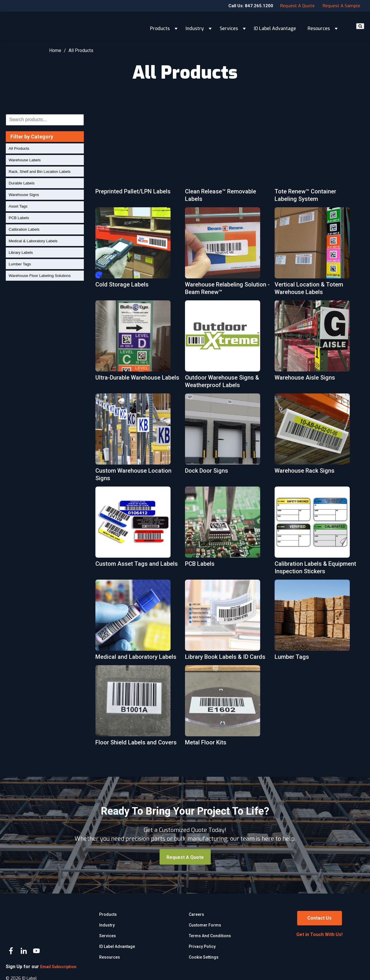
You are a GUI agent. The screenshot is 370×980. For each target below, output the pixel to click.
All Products (19, 148)
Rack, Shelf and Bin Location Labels (40, 172)
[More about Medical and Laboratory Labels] (137, 622)
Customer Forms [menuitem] (205, 925)
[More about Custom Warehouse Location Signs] (137, 440)
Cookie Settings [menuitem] (204, 957)
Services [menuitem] (108, 936)
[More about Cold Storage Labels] (137, 250)
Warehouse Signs (24, 195)
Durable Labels (22, 183)
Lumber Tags (20, 264)
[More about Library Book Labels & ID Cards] (226, 622)
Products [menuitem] (108, 914)
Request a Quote (297, 6)
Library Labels (21, 253)
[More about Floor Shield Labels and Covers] (137, 708)
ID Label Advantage (275, 26)
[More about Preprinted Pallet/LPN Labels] (137, 157)
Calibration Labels (24, 229)
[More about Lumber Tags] (316, 622)
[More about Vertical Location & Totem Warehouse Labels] (316, 254)
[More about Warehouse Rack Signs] (316, 436)
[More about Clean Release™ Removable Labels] (226, 161)
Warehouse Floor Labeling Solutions (40, 276)
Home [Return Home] (55, 50)
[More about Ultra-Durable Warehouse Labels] (137, 347)
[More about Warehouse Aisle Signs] (316, 343)
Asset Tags (18, 206)
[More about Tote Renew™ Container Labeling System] (316, 161)
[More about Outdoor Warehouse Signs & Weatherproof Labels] (226, 347)
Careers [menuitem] (196, 914)
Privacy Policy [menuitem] (202, 946)
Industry (195, 26)
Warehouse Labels (25, 160)
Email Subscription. (59, 952)
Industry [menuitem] (107, 925)
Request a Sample (341, 6)
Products (160, 26)
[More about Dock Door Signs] (226, 436)
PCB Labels (19, 218)
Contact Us (319, 918)
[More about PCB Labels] (226, 529)
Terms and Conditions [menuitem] (210, 936)
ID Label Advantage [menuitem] (117, 946)
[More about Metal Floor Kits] (226, 708)
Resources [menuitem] (110, 957)
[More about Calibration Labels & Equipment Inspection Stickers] (316, 533)
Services (229, 26)
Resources (319, 26)
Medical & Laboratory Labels (33, 241)
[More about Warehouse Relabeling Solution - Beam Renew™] (226, 254)
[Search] (360, 26)
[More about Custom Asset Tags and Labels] (137, 529)
